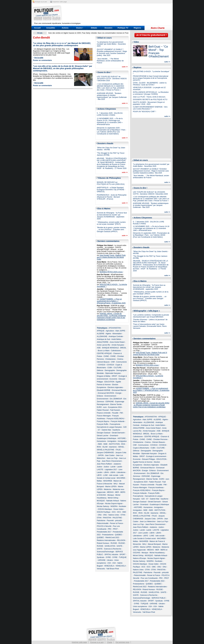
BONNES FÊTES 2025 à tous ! (111, 272)
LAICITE (100, 470)
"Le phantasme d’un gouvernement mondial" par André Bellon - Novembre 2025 (111, 44)
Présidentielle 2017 (104, 532)
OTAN (123, 515)
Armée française (118, 345)
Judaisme (117, 464)
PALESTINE (117, 518)
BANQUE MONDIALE (111, 348)
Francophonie (115, 424)
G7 (99, 430)
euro (105, 407)
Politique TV (123, 28)
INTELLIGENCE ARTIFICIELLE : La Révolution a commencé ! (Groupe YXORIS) (151, 93)
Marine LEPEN (111, 487)
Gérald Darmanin (118, 433)
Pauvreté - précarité (114, 521)
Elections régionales (115, 387)
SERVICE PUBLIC (159, 598)
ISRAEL (121, 447)
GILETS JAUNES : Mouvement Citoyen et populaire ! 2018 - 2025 (149, 103)
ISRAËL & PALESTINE (106, 450)
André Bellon (116, 339)
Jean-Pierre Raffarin (104, 464)
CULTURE (118, 368)
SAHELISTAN (110, 546)
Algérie (108, 334)
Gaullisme (116, 430)
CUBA (110, 368)
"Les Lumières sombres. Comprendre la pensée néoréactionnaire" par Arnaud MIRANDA (151, 316)
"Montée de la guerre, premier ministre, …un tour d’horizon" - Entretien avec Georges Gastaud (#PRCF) (112, 230)
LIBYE (99, 475)
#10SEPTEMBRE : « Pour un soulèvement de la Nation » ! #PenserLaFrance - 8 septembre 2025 (111, 301)
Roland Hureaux (103, 543)
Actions (65, 28)
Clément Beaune (103, 362)
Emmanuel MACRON (106, 393)
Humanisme (101, 441)
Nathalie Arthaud (113, 501)
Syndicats (101, 557)
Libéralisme (121, 472)
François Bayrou (103, 421)
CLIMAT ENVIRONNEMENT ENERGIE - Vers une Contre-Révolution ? (150, 108)
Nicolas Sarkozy (103, 506)
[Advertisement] (120, 13)
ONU (100, 515)
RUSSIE (114, 543)
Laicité (119, 467)
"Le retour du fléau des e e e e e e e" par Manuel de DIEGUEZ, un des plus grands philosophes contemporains (62, 44)
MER (117, 492)
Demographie (110, 370)
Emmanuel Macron (119, 390)
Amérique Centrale (116, 336)
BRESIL (123, 348)
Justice (100, 467)
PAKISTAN (107, 518)
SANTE (119, 546)
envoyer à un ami (41, 2)
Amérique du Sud (103, 339)
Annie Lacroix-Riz (104, 345)
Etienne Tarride (116, 404)
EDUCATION (109, 382)
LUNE (105, 475)
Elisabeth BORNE (104, 390)
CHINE (106, 356)
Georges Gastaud (104, 433)
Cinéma (120, 359)
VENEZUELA (109, 566)
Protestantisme (108, 535)
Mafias (99, 481)
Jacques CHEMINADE (105, 453)
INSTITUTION (114, 444)
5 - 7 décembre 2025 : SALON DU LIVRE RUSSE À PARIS (110, 114)
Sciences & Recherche (113, 549)
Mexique (111, 495)
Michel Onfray (113, 498)
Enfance (100, 396)
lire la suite (39, 58)
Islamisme (113, 447)
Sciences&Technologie (105, 552)
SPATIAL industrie (111, 555)
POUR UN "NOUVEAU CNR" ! (145, 112)
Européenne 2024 (115, 407)
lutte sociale (114, 475)
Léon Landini (143, 533)
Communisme (121, 362)
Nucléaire (123, 506)
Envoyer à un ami (97, 642)
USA (109, 563)
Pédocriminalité (103, 523)
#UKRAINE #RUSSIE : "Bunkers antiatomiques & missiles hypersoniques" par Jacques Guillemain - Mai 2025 (112, 96)
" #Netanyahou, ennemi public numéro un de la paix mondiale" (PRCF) (111, 223)
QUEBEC (119, 535)
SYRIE (108, 557)
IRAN (99, 447)
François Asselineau (156, 488)
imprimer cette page (60, 2)
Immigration (112, 441)
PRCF (115, 529)
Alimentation (117, 334)
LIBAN (106, 472)
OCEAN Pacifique (104, 512)
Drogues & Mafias (104, 376)
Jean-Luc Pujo (112, 458)
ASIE (99, 348)
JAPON (101, 455)
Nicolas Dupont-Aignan (114, 504)
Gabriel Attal (106, 430)
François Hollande (118, 421)
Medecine (108, 489)
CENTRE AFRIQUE (104, 353)
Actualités (51, 28)
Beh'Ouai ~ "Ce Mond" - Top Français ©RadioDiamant (159, 51)
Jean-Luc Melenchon (148, 522)
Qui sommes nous (122, 642)
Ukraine (110, 560)
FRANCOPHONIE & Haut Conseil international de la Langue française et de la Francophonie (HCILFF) (151, 78)
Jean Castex (110, 455)
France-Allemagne (104, 416)
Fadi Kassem (115, 410)
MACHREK (121, 478)
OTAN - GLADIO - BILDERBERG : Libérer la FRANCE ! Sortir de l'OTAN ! (150, 84)
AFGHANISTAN (115, 328)
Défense (100, 370)
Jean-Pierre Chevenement (112, 461)
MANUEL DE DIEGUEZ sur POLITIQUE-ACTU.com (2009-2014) (111, 183)
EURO (99, 407)
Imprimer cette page (79, 642)
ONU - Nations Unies (111, 515)
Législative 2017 (111, 470)
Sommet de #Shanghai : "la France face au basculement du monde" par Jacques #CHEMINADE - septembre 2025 (112, 216)
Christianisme (111, 359)
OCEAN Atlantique (105, 509)
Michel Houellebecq (157, 553)
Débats (94, 28)
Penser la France (116, 523)
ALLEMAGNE (102, 336)
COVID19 (102, 365)
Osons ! (79, 28)
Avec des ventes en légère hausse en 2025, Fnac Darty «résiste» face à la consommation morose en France (89, 33)
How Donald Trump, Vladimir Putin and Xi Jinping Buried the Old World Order (111, 257)
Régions (137, 28)
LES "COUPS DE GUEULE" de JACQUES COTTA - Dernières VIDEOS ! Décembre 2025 (112, 79)
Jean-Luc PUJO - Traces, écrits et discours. (149, 97)
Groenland (114, 436)
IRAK (123, 444)
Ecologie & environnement (156, 456)
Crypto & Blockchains (141, 448)
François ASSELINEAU (115, 419)
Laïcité (113, 467)
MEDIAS (110, 492)
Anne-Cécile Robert (117, 342)
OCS (114, 512)
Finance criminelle (104, 413)
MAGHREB (108, 481)
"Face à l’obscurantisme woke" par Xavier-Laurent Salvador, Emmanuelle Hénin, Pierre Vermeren (150, 326)
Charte (110, 642)
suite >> (125, 67)
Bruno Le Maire (104, 351)
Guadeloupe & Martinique (107, 438)
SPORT (122, 555)
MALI (116, 484)
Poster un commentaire (42, 60)
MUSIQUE (101, 501)
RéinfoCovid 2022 (112, 538)
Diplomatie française (113, 373)
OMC (124, 512)
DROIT (115, 376)
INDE (100, 444)
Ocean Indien (118, 509)
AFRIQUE (101, 331)
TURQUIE (123, 557)
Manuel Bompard (154, 544)
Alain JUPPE (120, 331)
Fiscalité (115, 413)
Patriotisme (101, 521)
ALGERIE (101, 334)
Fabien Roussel (103, 410)
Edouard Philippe (149, 459)
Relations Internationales (106, 540)
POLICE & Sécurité (104, 526)
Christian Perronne (160, 439)
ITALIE (118, 450)
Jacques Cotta (121, 453)
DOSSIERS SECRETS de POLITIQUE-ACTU (150, 100)
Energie (119, 393)
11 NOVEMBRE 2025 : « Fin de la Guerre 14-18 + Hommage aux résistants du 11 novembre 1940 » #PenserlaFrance (110, 121)
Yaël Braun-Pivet (113, 569)
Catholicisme (116, 351)
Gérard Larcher (103, 436)
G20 (125, 427)
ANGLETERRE (103, 342)
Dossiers (108, 28)
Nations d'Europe (140, 558)
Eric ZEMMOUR (116, 399)
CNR (113, 362)
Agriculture (110, 331)
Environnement (110, 396)
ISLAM (105, 447)
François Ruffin (103, 424)
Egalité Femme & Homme (143, 462)
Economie (113, 379)
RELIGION (121, 540)
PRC (110, 529)
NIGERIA (114, 506)
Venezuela (101, 569)
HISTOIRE (122, 438)
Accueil (37, 28)
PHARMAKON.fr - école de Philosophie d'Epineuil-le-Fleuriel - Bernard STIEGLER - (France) (112, 197)
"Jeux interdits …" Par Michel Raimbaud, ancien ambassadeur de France (110, 61)
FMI (121, 413)
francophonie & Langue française (109, 427)
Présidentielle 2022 (157, 581)
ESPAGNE (110, 402)
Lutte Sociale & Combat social (144, 539)
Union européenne (140, 606)
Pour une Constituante (149, 578)
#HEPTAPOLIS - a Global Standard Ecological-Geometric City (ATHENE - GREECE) (111, 190)
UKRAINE (102, 560)
